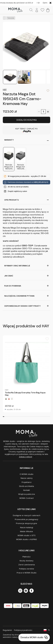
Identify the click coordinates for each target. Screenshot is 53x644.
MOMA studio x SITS (27, 535)
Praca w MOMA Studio (27, 573)
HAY (5, 90)
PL (49, 630)
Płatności (26, 557)
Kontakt (27, 490)
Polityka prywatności (23, 630)
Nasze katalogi (27, 527)
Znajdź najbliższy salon (17, 191)
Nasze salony (27, 478)
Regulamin (7, 630)
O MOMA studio (26, 474)
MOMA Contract (27, 498)
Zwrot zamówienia (27, 565)
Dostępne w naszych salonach (27, 515)
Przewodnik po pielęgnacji (26, 519)
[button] (46, 44)
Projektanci (27, 482)
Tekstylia (10, 18)
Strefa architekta (26, 486)
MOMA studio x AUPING (27, 539)
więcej (46, 182)
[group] (27, 374)
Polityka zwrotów (27, 569)
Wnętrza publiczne (27, 494)
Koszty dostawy (26, 561)
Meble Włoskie (26, 531)
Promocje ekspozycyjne (26, 523)
